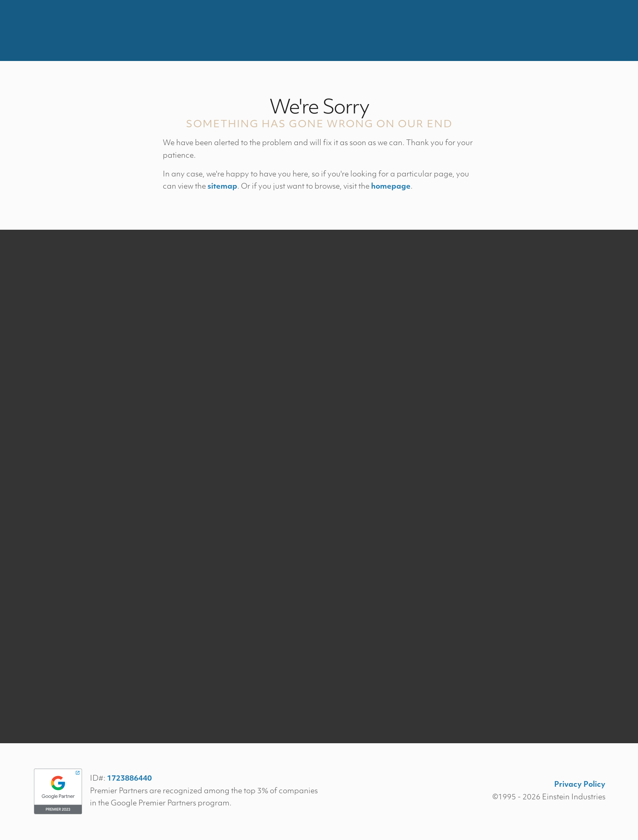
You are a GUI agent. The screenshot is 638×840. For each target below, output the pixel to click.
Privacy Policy (580, 785)
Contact (541, 30)
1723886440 (129, 779)
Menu (587, 30)
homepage (391, 187)
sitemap (222, 187)
